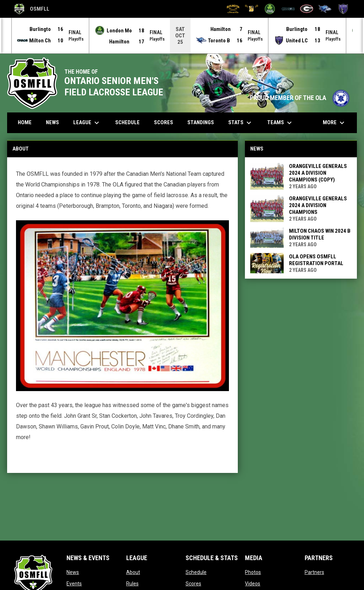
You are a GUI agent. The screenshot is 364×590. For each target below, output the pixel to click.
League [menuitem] (87, 122)
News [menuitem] (52, 122)
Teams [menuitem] (280, 122)
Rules (132, 583)
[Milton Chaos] (288, 9)
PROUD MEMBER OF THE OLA (300, 98)
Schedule (196, 572)
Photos (253, 572)
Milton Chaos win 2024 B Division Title (320, 234)
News (73, 572)
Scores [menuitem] (164, 122)
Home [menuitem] (25, 122)
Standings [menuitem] (201, 122)
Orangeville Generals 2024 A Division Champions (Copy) (318, 173)
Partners (314, 572)
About (133, 572)
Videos (253, 583)
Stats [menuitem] (241, 122)
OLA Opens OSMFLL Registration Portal (316, 260)
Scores (193, 583)
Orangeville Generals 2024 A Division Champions (318, 205)
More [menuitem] (334, 122)
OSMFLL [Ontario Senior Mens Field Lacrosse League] (32, 9)
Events (74, 583)
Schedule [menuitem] (127, 122)
